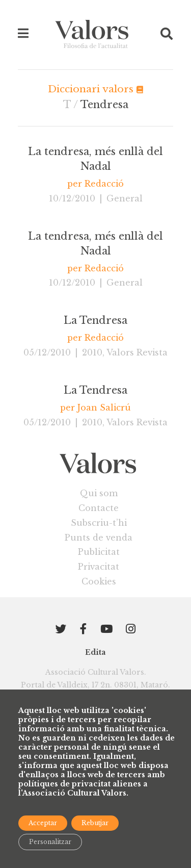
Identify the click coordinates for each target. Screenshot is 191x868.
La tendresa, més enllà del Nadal (95, 159)
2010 (92, 352)
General (125, 198)
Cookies (99, 581)
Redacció (104, 184)
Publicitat (99, 552)
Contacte (99, 508)
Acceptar (43, 823)
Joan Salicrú (104, 407)
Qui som (99, 493)
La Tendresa (95, 320)
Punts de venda (99, 538)
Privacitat (99, 567)
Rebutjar (95, 823)
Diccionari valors (95, 89)
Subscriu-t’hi (99, 523)
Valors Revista (137, 352)
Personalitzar (50, 842)
